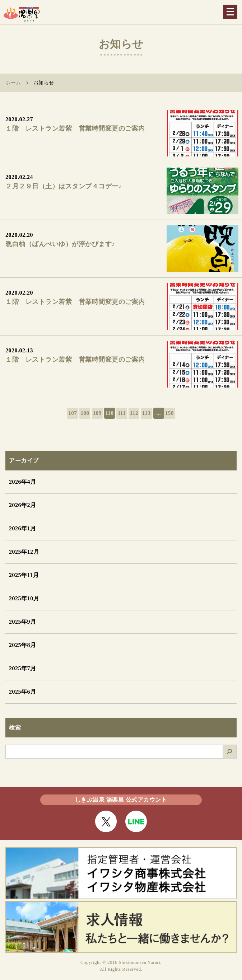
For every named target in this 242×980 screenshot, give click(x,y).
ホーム (13, 83)
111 (122, 413)
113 (146, 413)
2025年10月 (24, 598)
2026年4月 (23, 482)
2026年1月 (23, 528)
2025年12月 (24, 552)
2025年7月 (23, 668)
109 (97, 413)
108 (85, 413)
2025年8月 (23, 645)
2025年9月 (23, 622)
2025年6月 (23, 692)
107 (73, 413)
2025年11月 (24, 575)
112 (134, 413)
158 (169, 413)
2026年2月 (23, 505)
